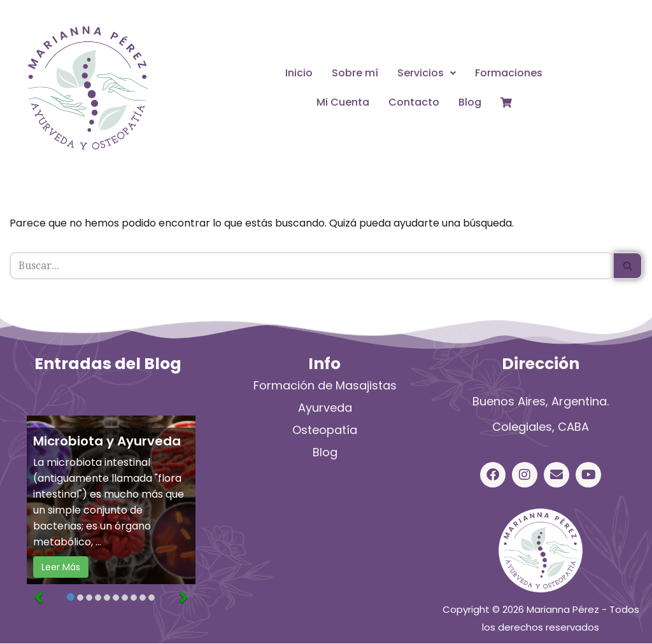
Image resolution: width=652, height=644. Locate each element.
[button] (427, 73)
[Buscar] (312, 266)
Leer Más (61, 568)
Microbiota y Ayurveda (107, 442)
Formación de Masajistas (325, 386)
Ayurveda (325, 408)
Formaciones (509, 73)
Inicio (299, 73)
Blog (470, 102)
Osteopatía (325, 430)
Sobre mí (355, 73)
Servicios (427, 73)
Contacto (414, 102)
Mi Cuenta (343, 102)
